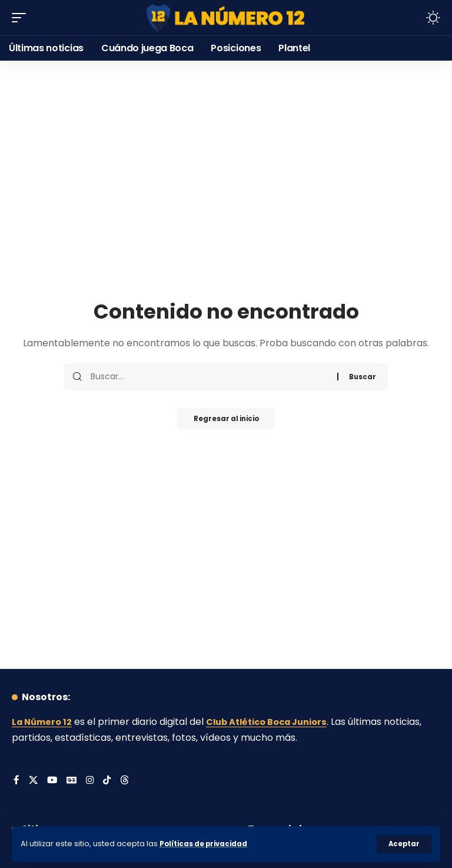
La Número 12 (44, 722)
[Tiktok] (109, 781)
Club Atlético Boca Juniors (277, 722)
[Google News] (73, 781)
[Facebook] (16, 781)
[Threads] (128, 781)
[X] (34, 781)
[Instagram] (92, 781)
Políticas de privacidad (207, 844)
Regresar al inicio (226, 420)
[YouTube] (53, 781)
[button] (403, 844)
